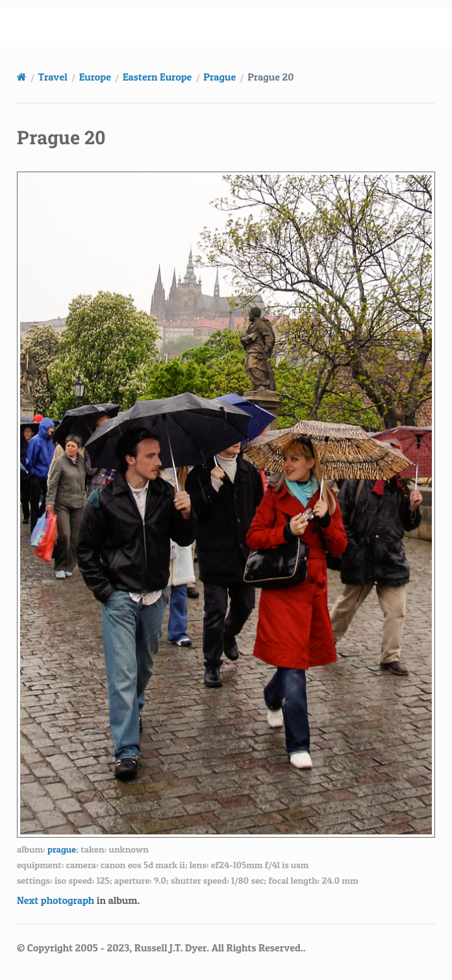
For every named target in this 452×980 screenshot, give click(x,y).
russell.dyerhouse (234, 27)
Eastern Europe (157, 77)
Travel (53, 77)
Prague (220, 77)
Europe (95, 77)
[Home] (22, 77)
